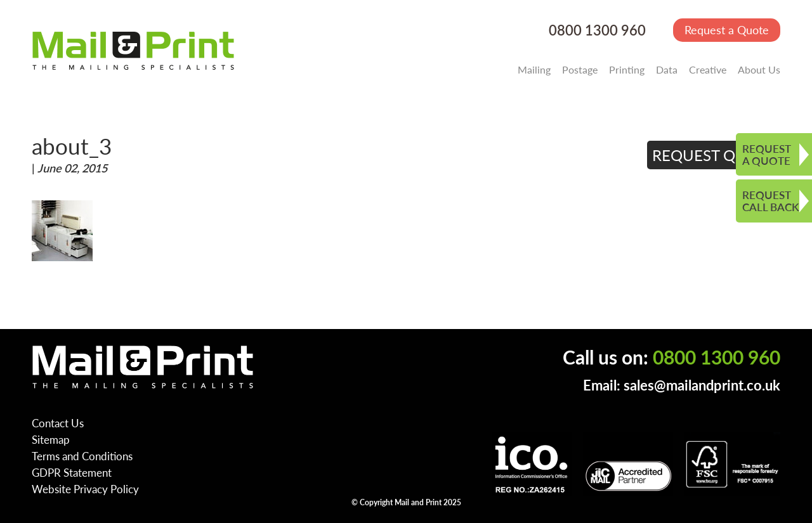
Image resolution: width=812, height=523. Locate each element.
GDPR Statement (72, 472)
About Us (759, 69)
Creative (708, 69)
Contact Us (58, 423)
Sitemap (51, 439)
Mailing (534, 69)
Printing (627, 69)
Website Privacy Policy (85, 489)
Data (667, 69)
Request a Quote (727, 29)
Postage (580, 69)
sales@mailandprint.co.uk (702, 385)
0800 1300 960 (597, 30)
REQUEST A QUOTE (767, 154)
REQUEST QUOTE (714, 155)
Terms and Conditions (82, 456)
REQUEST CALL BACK (770, 201)
